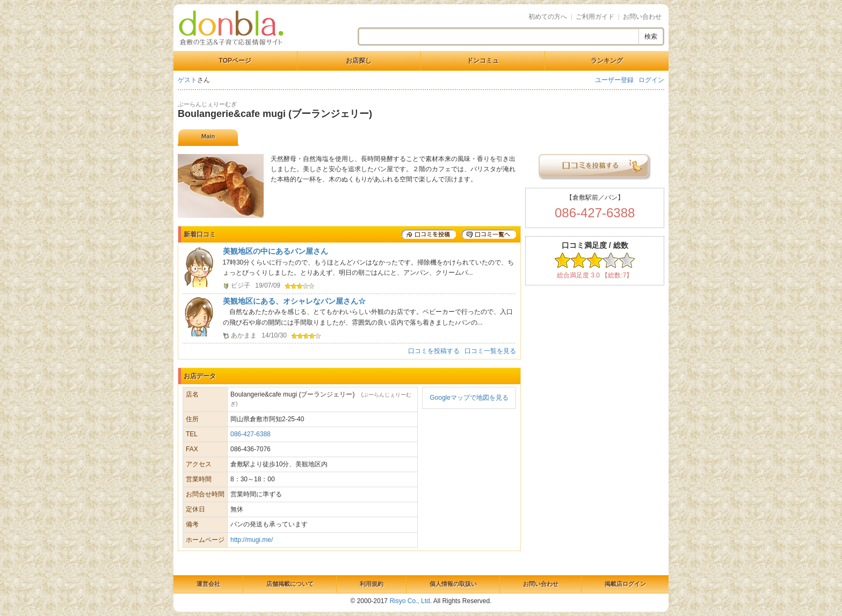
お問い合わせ (642, 17)
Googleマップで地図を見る (469, 398)
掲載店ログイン (625, 584)
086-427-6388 (251, 434)
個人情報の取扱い (453, 584)
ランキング (607, 61)
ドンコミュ (483, 61)
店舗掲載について (290, 584)
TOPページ (235, 61)
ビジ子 (241, 285)
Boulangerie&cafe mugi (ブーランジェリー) (275, 114)
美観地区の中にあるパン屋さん (275, 251)
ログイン (651, 80)
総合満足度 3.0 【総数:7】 (595, 275)
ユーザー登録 (614, 80)
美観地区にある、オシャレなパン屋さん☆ (294, 301)
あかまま (244, 335)
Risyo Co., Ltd (409, 601)
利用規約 (372, 584)
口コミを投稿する (434, 351)
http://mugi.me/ (252, 540)
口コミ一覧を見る (490, 351)
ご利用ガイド (595, 17)
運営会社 (208, 584)
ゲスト (187, 80)
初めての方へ (548, 17)
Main (208, 136)
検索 (651, 36)
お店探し (359, 61)
